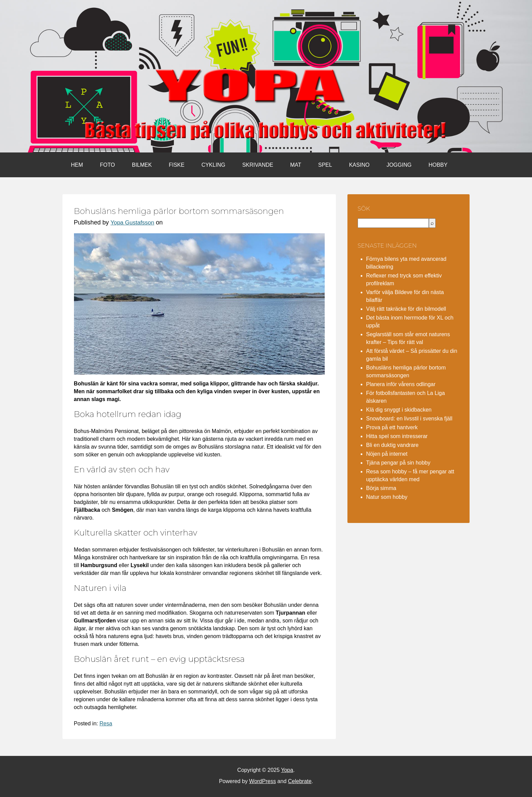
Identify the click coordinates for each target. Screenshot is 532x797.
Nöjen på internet (387, 454)
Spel (325, 165)
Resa (106, 723)
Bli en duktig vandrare (392, 445)
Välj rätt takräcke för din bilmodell (406, 309)
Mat (296, 165)
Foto (108, 165)
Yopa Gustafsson (132, 223)
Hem (77, 165)
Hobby (438, 165)
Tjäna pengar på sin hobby (398, 463)
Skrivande (258, 165)
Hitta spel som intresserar (397, 436)
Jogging (399, 165)
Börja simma (381, 488)
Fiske (176, 165)
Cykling (213, 165)
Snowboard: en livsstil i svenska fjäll (409, 419)
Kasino (359, 165)
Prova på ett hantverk (392, 427)
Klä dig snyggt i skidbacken (399, 410)
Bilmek (142, 165)
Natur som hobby (387, 497)
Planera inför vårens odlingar (401, 384)
